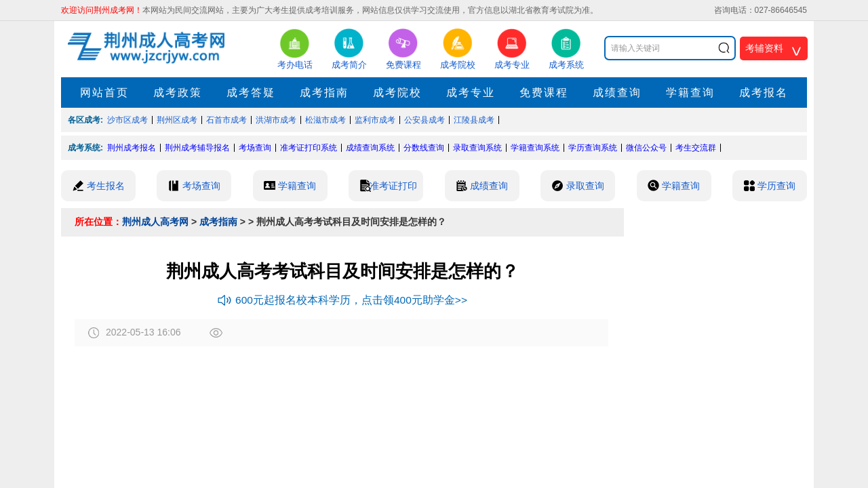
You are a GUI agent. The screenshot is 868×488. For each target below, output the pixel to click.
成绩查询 (617, 93)
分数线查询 (424, 148)
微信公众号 (646, 148)
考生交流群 (696, 148)
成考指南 (324, 93)
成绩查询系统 (370, 148)
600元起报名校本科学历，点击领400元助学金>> (342, 300)
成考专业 (471, 93)
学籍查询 (690, 93)
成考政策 (178, 93)
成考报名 (764, 93)
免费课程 (544, 93)
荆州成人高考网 (155, 222)
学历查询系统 (593, 148)
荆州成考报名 (132, 148)
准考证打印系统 (309, 148)
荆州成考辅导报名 (197, 148)
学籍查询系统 (535, 148)
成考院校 (397, 93)
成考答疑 (251, 93)
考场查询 (255, 148)
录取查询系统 (477, 148)
